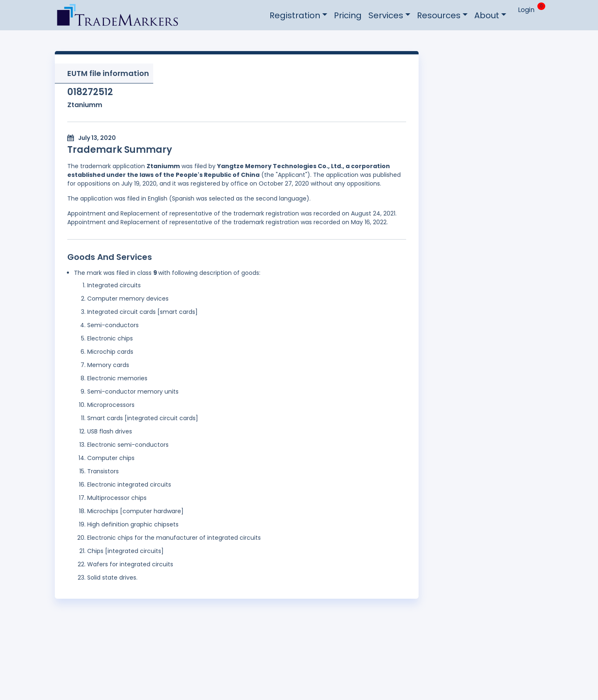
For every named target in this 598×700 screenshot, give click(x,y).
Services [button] (386, 15)
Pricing (348, 15)
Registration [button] (295, 15)
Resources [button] (439, 15)
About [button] (487, 15)
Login (526, 10)
